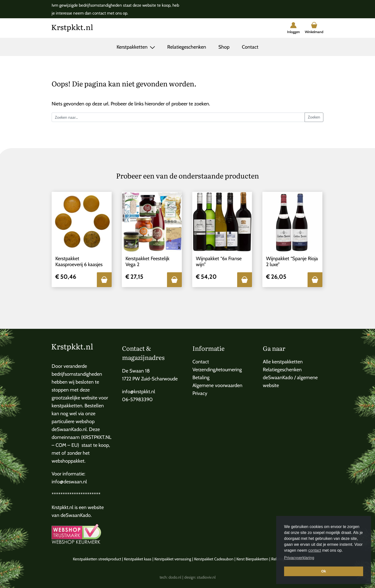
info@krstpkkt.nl (139, 392)
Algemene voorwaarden (217, 385)
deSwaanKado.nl (69, 429)
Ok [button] (323, 571)
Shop (224, 47)
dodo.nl (175, 577)
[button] (104, 280)
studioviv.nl (206, 577)
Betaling (201, 377)
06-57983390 (137, 399)
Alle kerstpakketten (283, 362)
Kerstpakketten (133, 47)
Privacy (200, 393)
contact (315, 550)
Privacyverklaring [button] (299, 558)
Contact (250, 47)
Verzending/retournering (217, 370)
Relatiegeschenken (187, 47)
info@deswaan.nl (69, 482)
